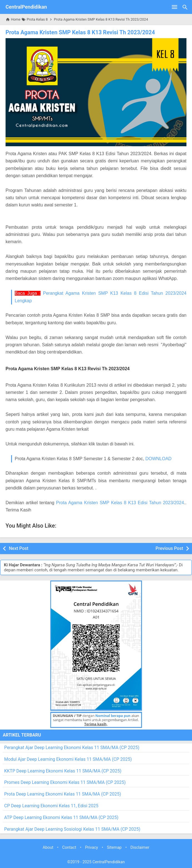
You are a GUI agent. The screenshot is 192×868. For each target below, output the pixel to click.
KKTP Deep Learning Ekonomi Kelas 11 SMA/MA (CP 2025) (63, 771)
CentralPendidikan (26, 7)
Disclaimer (140, 848)
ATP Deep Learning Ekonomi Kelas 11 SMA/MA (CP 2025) (61, 817)
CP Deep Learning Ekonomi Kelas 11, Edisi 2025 (51, 806)
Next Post (19, 548)
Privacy (92, 848)
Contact (69, 848)
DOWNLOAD (158, 459)
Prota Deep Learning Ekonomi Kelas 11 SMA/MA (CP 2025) (63, 794)
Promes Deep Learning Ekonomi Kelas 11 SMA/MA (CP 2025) (65, 782)
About (48, 848)
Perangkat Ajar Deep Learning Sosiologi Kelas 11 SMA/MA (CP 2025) (72, 829)
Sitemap (114, 848)
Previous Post (169, 548)
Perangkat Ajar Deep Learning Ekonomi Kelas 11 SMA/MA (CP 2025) (72, 748)
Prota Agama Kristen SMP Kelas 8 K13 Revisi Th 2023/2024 (80, 32)
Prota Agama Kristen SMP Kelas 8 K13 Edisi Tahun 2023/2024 (120, 503)
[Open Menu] (174, 7)
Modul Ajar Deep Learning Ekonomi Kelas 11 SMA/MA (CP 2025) (68, 759)
